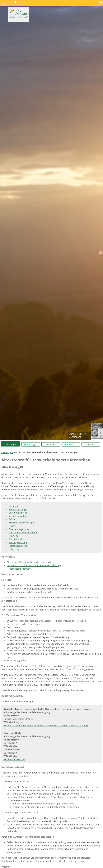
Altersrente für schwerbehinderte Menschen (30, 562)
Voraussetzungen (18, 509)
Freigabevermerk (18, 546)
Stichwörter (71, 444)
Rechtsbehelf (16, 539)
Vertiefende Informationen (23, 533)
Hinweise (14, 536)
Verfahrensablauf (18, 516)
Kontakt (51, 444)
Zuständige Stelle (18, 513)
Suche (91, 444)
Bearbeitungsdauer (19, 529)
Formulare (14, 506)
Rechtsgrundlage (18, 543)
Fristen (13, 519)
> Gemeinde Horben (14, 760)
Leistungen (11, 444)
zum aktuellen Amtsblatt (78, 436)
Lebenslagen (31, 444)
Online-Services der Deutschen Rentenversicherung (34, 565)
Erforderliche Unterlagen (22, 523)
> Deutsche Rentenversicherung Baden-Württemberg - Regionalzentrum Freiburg (46, 726)
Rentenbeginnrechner (18, 569)
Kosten (13, 526)
